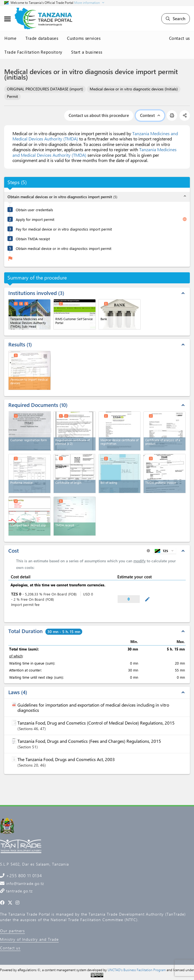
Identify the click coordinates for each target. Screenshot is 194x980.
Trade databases (42, 38)
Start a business (87, 52)
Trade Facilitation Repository (33, 52)
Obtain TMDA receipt (33, 239)
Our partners (12, 931)
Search (176, 19)
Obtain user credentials (34, 210)
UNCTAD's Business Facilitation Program (137, 970)
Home (11, 38)
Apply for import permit (35, 219)
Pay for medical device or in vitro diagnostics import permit (64, 229)
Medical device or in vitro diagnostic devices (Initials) (134, 89)
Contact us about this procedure (99, 115)
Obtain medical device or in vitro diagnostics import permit (64, 248)
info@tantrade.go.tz (24, 883)
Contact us (180, 38)
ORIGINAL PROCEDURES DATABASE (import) (45, 89)
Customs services (84, 38)
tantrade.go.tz (19, 891)
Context (150, 115)
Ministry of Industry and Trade (29, 939)
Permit (12, 96)
